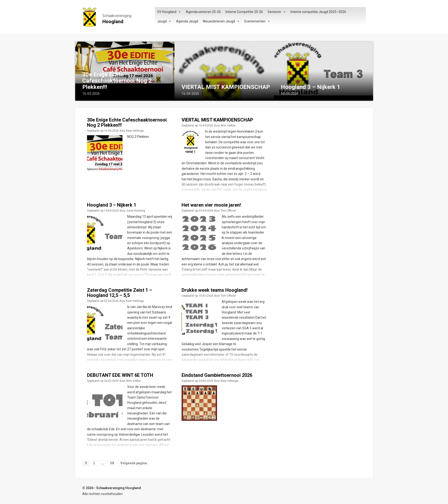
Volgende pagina (134, 463)
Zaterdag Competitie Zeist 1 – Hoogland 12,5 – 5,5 (120, 293)
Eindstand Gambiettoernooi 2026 (217, 375)
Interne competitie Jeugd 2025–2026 (318, 12)
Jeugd (164, 21)
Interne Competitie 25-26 (244, 12)
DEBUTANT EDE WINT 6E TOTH (120, 375)
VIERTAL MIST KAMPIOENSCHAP (226, 87)
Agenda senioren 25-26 (203, 12)
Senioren (277, 12)
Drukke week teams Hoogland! (215, 290)
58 (112, 463)
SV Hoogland (169, 12)
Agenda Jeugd (187, 21)
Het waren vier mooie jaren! (211, 205)
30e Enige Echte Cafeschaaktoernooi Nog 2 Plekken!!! (117, 81)
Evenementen (257, 21)
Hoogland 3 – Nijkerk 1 (311, 87)
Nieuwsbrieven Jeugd (221, 21)
